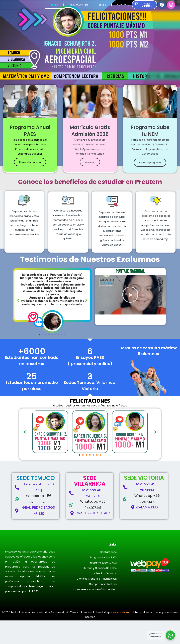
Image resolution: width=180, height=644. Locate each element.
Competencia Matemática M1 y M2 (95, 613)
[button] (18, 324)
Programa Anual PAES (103, 581)
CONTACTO (123, 6)
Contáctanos (108, 575)
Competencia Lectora (103, 608)
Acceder (90, 186)
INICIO (54, 6)
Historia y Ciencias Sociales (100, 592)
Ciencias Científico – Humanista (97, 602)
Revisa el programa (30, 169)
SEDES (102, 6)
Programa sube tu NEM (103, 586)
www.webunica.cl (123, 636)
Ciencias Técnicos (105, 597)
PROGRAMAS (78, 6)
